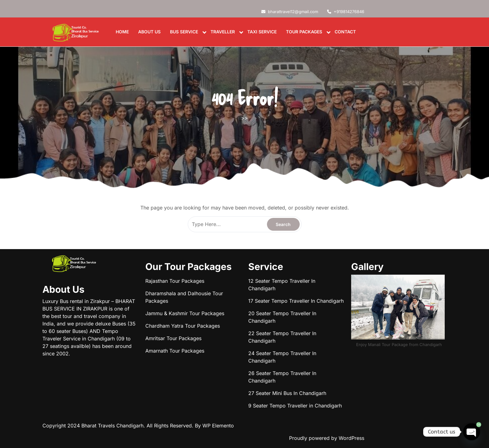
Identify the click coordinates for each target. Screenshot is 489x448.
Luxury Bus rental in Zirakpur (76, 301)
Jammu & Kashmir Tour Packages (185, 313)
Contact (345, 32)
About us (149, 32)
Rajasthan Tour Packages (175, 281)
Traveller (223, 32)
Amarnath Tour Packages (175, 351)
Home (122, 32)
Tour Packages (304, 32)
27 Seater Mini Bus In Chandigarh (287, 393)
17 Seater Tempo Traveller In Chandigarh (296, 301)
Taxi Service (262, 32)
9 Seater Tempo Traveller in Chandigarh (295, 406)
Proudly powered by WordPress (327, 438)
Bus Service (184, 32)
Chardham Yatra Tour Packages (183, 326)
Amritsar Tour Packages (173, 338)
